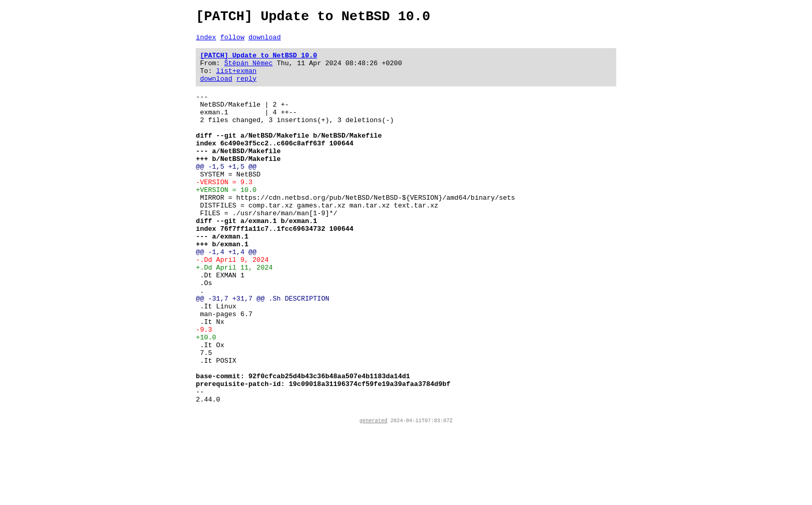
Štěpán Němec (249, 70)
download (265, 41)
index (206, 41)
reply (246, 89)
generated (373, 496)
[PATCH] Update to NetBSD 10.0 (258, 61)
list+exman (236, 80)
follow (232, 41)
